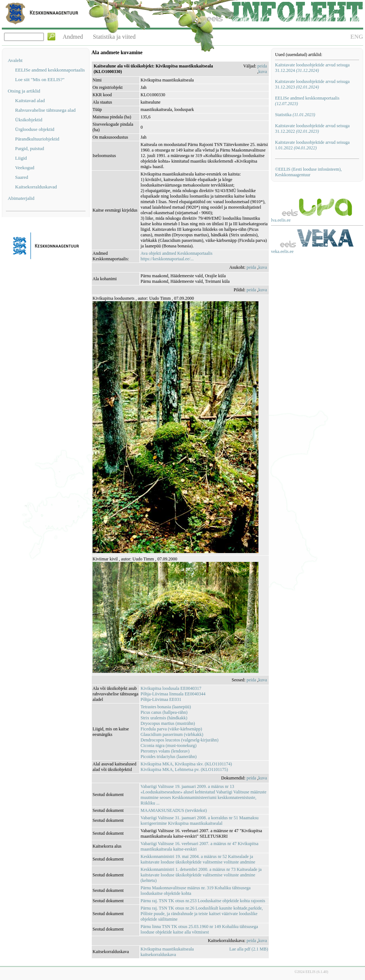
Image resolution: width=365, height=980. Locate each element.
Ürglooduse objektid (35, 129)
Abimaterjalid (21, 198)
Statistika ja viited (114, 37)
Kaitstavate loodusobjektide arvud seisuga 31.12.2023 (312, 84)
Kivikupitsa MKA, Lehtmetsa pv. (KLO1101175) (184, 769)
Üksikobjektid (29, 120)
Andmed (73, 37)
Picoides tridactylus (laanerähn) (168, 757)
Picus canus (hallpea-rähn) (164, 712)
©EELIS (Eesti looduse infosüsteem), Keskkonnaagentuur (308, 172)
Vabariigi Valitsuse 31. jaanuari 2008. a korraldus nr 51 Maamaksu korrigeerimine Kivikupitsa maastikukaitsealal (199, 821)
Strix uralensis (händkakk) (164, 718)
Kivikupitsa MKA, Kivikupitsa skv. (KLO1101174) (186, 764)
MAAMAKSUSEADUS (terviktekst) (174, 810)
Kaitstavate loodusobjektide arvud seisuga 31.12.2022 (312, 128)
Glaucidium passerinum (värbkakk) (172, 734)
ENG (357, 37)
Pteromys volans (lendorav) (165, 751)
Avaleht (15, 60)
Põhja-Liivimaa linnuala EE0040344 (173, 694)
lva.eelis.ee (281, 220)
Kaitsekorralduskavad (36, 187)
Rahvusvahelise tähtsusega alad (45, 110)
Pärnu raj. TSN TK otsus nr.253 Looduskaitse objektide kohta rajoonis (203, 901)
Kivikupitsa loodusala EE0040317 (171, 688)
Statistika (295, 115)
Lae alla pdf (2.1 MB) (249, 949)
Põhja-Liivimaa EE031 (161, 699)
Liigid (21, 158)
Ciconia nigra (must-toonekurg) (168, 746)
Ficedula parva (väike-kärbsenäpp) (171, 729)
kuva (263, 72)
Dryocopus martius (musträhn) (168, 723)
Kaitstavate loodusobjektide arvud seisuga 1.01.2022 (312, 145)
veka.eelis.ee (282, 251)
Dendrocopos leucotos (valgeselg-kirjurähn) (179, 740)
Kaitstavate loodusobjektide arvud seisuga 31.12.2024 (312, 68)
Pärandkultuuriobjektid (37, 139)
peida (262, 66)
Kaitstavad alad (30, 100)
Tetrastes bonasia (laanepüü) (166, 707)
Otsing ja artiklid (24, 91)
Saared (22, 177)
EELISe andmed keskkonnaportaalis (50, 70)
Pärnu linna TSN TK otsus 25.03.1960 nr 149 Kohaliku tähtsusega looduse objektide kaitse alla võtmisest (199, 929)
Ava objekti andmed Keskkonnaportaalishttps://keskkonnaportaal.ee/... (176, 256)
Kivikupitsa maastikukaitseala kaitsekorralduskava (167, 952)
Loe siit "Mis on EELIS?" (40, 79)
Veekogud (25, 168)
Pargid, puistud (30, 148)
